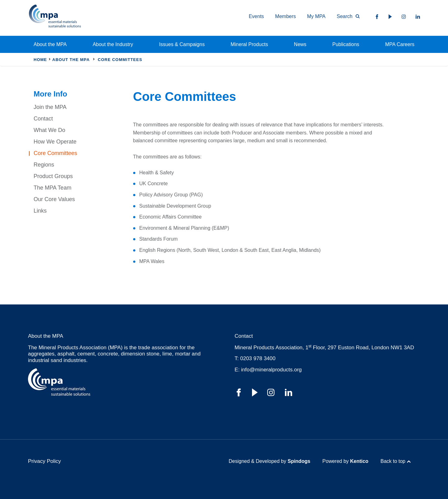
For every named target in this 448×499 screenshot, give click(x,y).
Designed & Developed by (269, 461)
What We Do (49, 130)
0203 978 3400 (258, 358)
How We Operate (55, 142)
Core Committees (55, 153)
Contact (43, 119)
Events (256, 16)
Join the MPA (50, 107)
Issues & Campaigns (182, 44)
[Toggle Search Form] (345, 16)
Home (40, 60)
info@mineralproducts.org (271, 370)
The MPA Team (52, 188)
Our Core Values (54, 199)
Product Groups (53, 176)
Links (40, 211)
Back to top (393, 461)
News (300, 44)
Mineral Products (249, 44)
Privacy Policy (44, 461)
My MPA (316, 16)
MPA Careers (400, 44)
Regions (44, 165)
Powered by (345, 461)
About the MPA (50, 44)
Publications (346, 44)
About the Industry (113, 44)
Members (285, 16)
